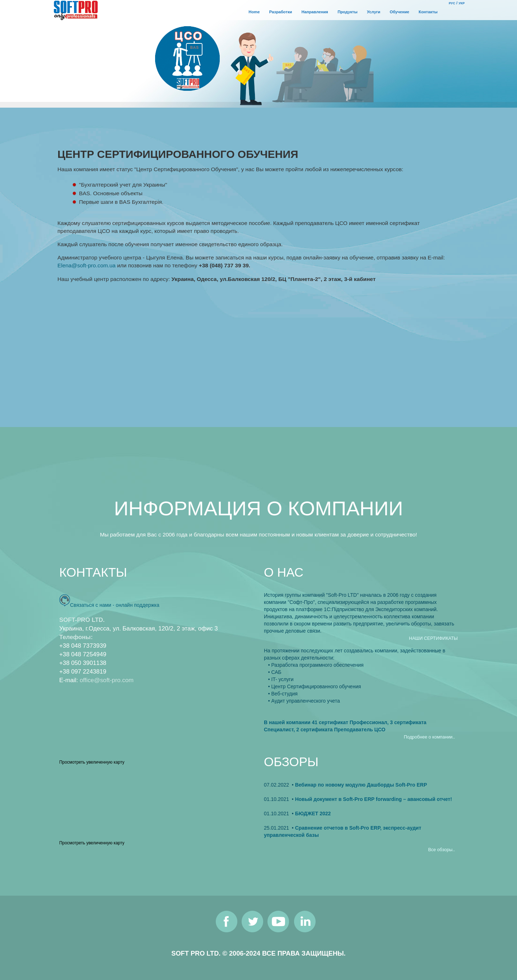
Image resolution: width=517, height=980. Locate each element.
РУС (452, 3)
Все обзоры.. (441, 850)
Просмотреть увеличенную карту (92, 762)
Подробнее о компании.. (429, 737)
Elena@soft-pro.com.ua (87, 265)
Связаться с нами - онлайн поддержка (115, 605)
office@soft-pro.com (107, 680)
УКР (462, 3)
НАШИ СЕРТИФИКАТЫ (433, 638)
